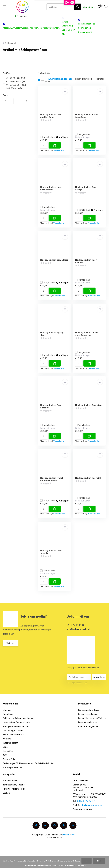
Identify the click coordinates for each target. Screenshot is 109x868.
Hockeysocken (10, 787)
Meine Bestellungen (88, 721)
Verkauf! (7, 799)
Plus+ (74, 841)
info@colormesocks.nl (78, 635)
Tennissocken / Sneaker (14, 791)
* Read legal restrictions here (77, 689)
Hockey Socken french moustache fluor (52, 484)
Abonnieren (99, 684)
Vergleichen (48, 134)
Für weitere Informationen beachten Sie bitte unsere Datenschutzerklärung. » (55, 866)
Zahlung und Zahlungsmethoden (18, 725)
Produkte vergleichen (89, 733)
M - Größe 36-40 (14, 85)
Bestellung (8, 721)
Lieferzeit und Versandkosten (17, 729)
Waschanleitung (10, 749)
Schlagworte (11, 43)
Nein (99, 861)
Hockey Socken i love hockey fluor (52, 189)
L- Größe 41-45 (14, 88)
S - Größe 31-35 (14, 81)
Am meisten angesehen (60, 79)
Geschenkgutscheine (13, 737)
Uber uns (7, 716)
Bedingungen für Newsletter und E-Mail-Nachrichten (28, 770)
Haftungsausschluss (12, 774)
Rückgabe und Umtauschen (16, 733)
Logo (5, 753)
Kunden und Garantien (13, 741)
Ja (87, 861)
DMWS (66, 841)
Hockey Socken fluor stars (90, 409)
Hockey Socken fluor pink (89, 482)
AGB (5, 762)
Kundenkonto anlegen (89, 716)
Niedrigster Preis (84, 79)
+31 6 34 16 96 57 (75, 631)
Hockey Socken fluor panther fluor (52, 116)
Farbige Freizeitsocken (14, 795)
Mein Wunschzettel (88, 729)
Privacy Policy (10, 766)
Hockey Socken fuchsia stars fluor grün (88, 337)
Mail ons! (11, 650)
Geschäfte (8, 758)
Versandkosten (60, 150)
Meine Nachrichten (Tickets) (92, 725)
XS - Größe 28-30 (14, 78)
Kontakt (7, 745)
